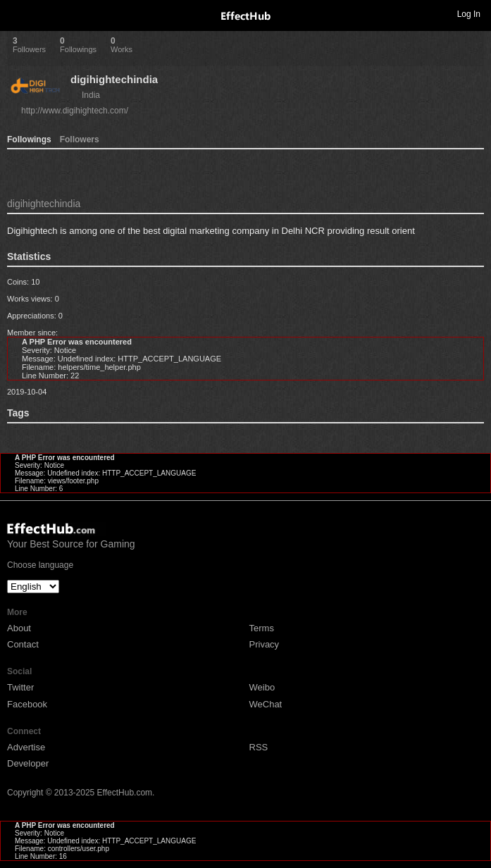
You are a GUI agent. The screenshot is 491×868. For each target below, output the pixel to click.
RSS (259, 747)
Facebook (27, 704)
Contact (23, 644)
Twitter (20, 687)
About (19, 628)
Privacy (265, 644)
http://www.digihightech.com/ (75, 111)
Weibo (262, 687)
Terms (262, 628)
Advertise (26, 747)
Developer (28, 763)
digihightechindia (114, 79)
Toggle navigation (17, 13)
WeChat (266, 704)
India (91, 95)
